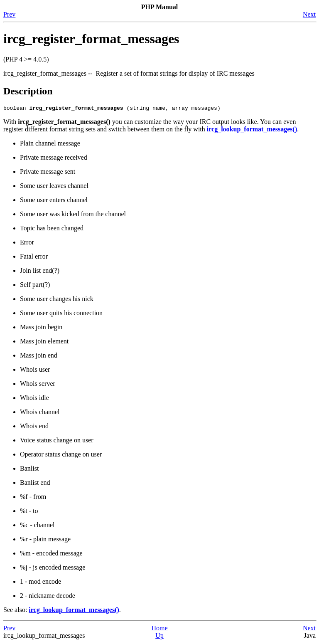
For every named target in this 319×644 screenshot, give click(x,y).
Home (159, 629)
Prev (9, 14)
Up (159, 637)
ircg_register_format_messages (91, 39)
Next (309, 14)
